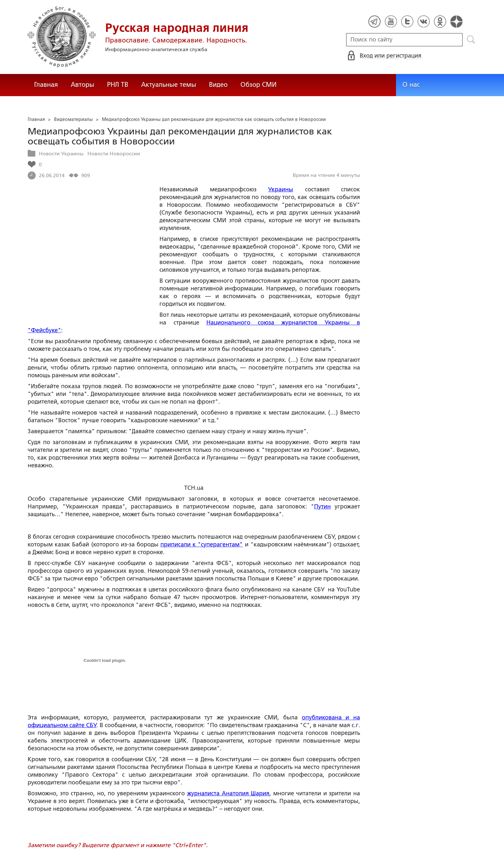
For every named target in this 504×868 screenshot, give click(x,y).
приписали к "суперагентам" (202, 544)
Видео (218, 85)
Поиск (471, 40)
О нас (411, 85)
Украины (281, 189)
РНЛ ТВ (118, 85)
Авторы (82, 85)
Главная (46, 85)
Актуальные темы (169, 85)
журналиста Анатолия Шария (228, 793)
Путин (322, 507)
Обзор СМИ (258, 85)
